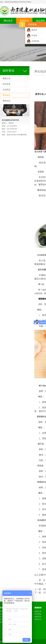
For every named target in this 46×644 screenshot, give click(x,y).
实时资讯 (24, 21)
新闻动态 (7, 101)
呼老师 (32, 36)
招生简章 (7, 84)
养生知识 (7, 95)
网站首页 (8, 21)
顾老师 (32, 30)
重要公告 (7, 78)
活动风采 (7, 90)
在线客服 (33, 41)
